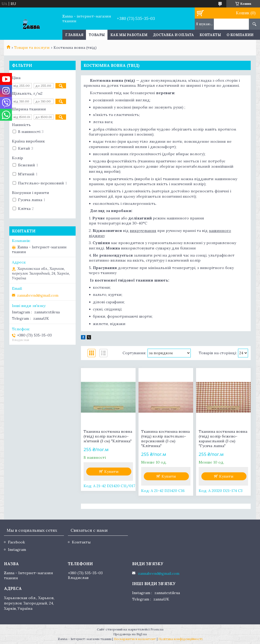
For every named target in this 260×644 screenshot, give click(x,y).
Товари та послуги (32, 47)
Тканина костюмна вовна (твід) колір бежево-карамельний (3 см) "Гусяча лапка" (223, 439)
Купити (111, 472)
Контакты (210, 35)
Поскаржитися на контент (135, 639)
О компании (240, 35)
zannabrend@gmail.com (38, 295)
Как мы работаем (129, 35)
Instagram (17, 550)
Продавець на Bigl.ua (130, 634)
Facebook (16, 542)
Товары (97, 35)
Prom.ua (157, 629)
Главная (74, 35)
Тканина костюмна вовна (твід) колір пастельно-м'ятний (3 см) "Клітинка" (108, 436)
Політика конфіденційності (180, 639)
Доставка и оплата (174, 35)
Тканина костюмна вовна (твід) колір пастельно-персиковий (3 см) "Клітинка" (165, 439)
